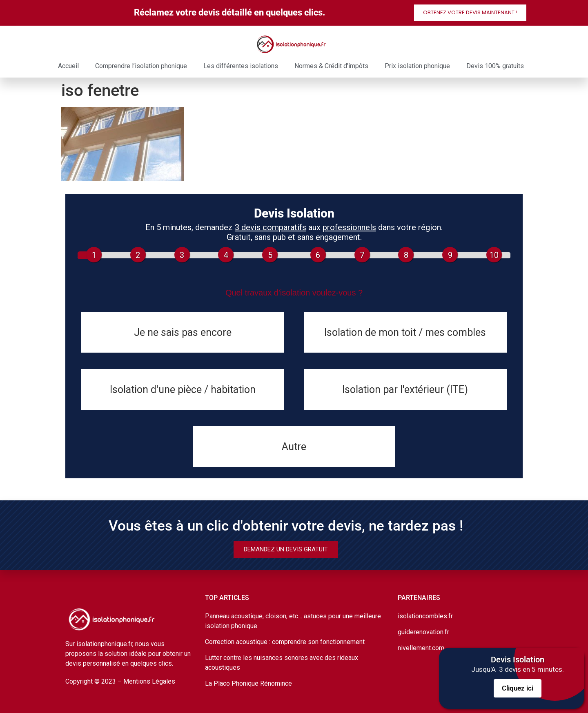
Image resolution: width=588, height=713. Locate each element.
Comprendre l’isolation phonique (141, 66)
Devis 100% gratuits (495, 66)
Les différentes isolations (241, 66)
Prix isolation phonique (417, 66)
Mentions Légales (149, 681)
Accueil (68, 66)
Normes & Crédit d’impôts (331, 66)
